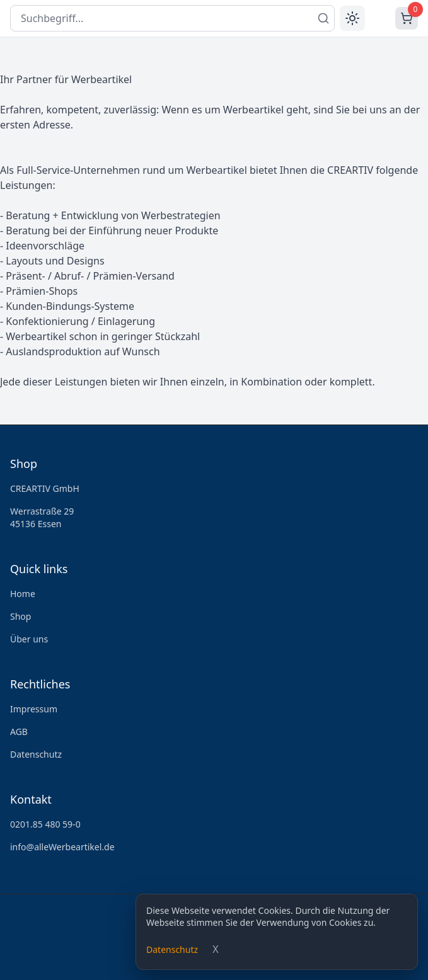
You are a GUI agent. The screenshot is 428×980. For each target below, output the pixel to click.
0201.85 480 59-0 (45, 824)
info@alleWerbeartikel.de (62, 847)
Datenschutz (172, 949)
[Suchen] (323, 18)
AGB (19, 732)
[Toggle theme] (352, 18)
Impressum (34, 709)
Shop (20, 616)
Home (23, 594)
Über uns (29, 639)
